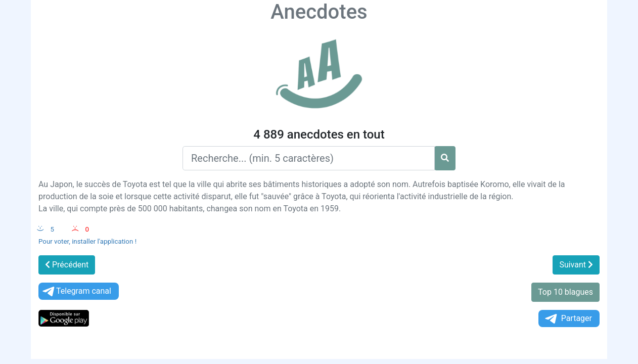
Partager (568, 319)
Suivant (576, 265)
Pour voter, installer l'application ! (87, 241)
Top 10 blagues (565, 292)
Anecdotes (319, 12)
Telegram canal (76, 291)
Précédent (67, 265)
